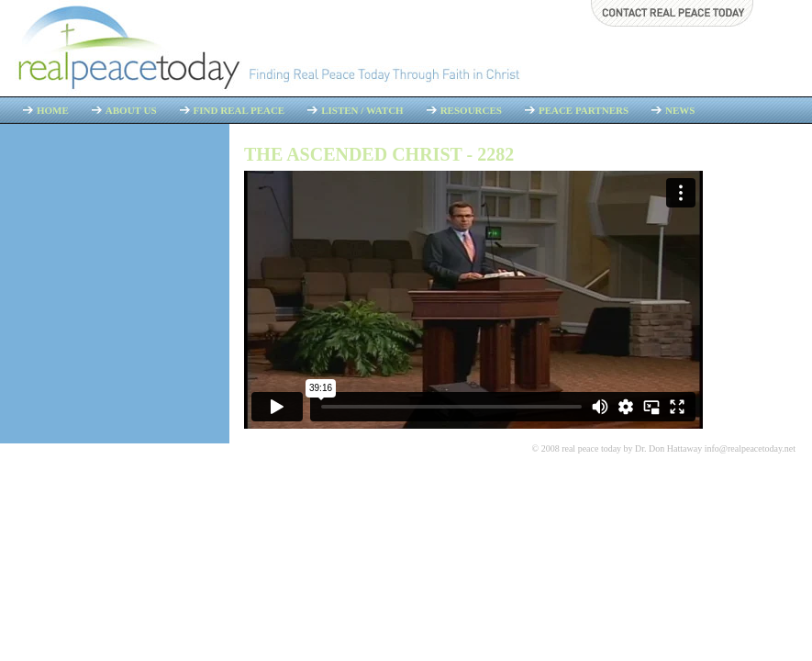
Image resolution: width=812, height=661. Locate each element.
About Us (131, 110)
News (680, 110)
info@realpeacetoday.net (750, 448)
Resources (471, 110)
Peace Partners (584, 110)
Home (53, 110)
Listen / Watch (362, 110)
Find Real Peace (239, 110)
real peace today (591, 448)
